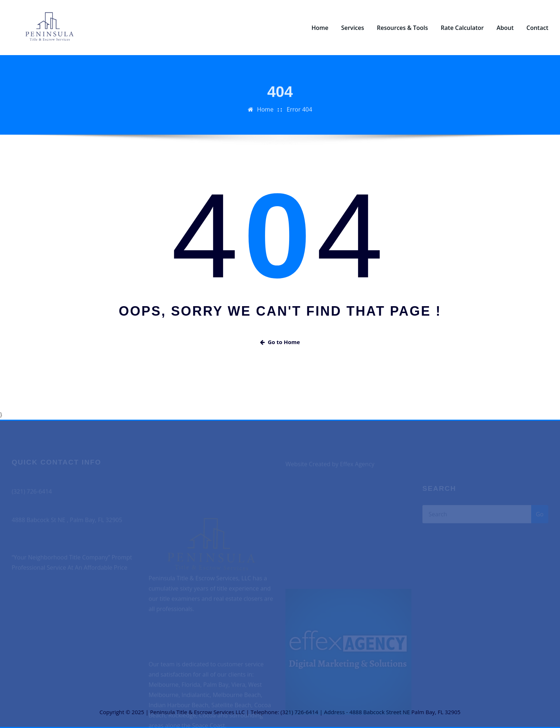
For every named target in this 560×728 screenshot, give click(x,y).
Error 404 (299, 114)
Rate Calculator (462, 28)
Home (320, 28)
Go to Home (280, 342)
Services (352, 28)
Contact (537, 28)
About (505, 28)
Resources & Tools (402, 28)
